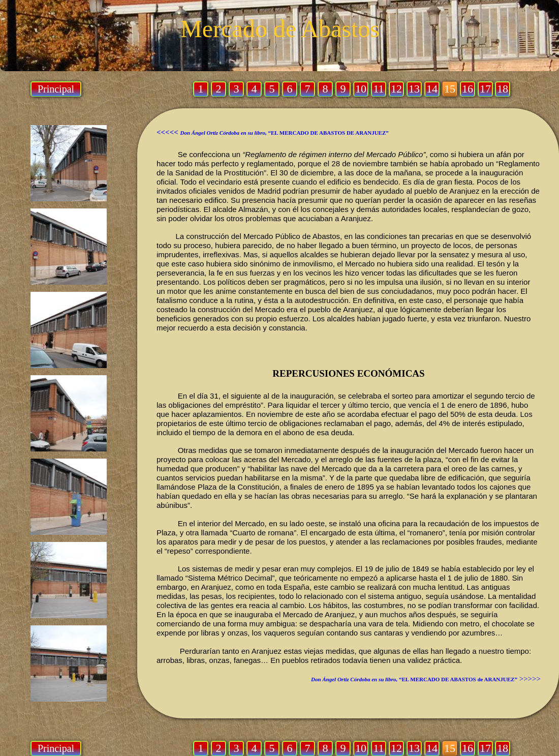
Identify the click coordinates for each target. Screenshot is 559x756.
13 (414, 748)
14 (432, 748)
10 (361, 748)
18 (503, 748)
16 (468, 748)
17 (485, 748)
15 (450, 748)
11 (378, 748)
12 (396, 748)
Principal (56, 748)
